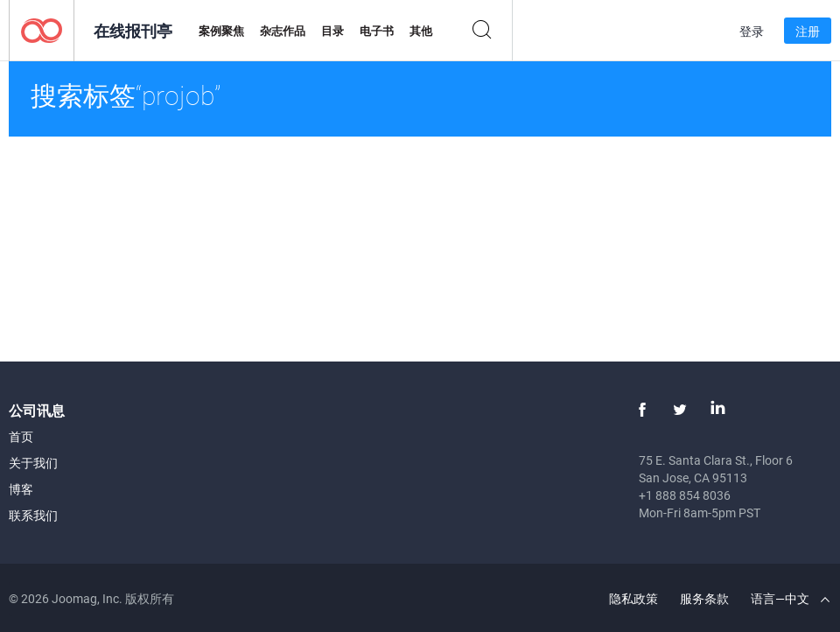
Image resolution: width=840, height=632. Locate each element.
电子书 (377, 31)
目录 (332, 31)
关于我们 (33, 463)
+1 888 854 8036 (685, 495)
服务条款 (704, 598)
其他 (421, 31)
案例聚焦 (221, 31)
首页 (21, 436)
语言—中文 (790, 598)
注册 (808, 31)
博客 (21, 489)
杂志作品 (283, 31)
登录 (752, 31)
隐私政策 (633, 598)
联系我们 (33, 515)
